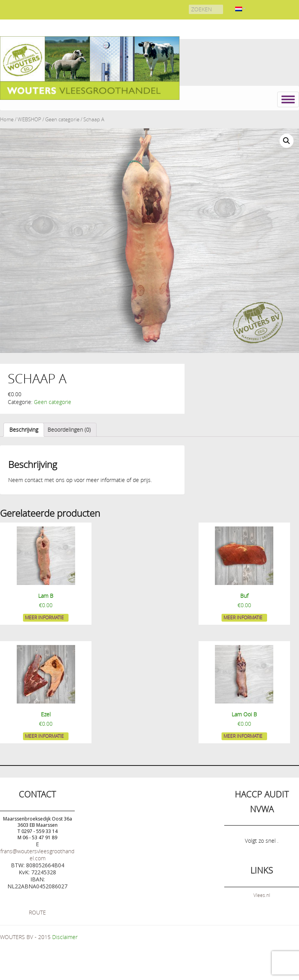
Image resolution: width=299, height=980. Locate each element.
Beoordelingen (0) (69, 430)
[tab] (24, 430)
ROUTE (37, 912)
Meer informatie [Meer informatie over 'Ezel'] (44, 736)
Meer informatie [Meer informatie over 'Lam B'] (44, 617)
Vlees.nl (262, 895)
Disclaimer (65, 937)
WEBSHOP (29, 120)
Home (7, 120)
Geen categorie (62, 120)
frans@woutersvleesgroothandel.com (37, 855)
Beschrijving (24, 430)
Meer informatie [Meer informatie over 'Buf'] (243, 617)
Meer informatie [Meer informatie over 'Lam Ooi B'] (243, 736)
